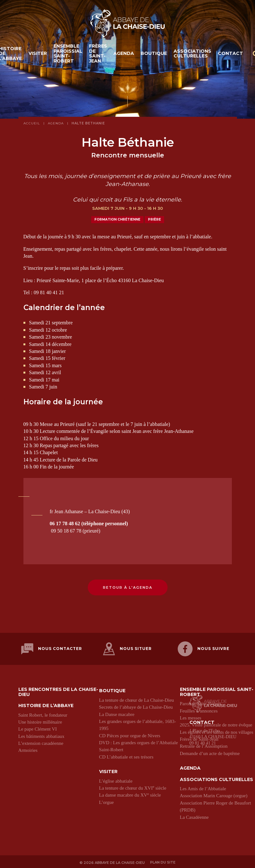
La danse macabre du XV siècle (130, 794)
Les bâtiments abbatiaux (41, 735)
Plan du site (163, 861)
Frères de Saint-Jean (98, 54)
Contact (230, 54)
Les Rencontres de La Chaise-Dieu (58, 691)
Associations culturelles (192, 54)
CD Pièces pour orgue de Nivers (130, 734)
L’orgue (107, 801)
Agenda (124, 54)
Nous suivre (204, 648)
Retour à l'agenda (128, 587)
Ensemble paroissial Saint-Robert (68, 54)
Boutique (154, 54)
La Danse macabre (117, 713)
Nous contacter (52, 648)
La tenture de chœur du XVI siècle (133, 786)
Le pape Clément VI (38, 728)
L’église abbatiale (116, 779)
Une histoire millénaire (40, 720)
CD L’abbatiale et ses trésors (126, 755)
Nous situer (127, 648)
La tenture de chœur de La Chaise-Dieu (137, 699)
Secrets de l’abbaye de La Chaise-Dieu (136, 706)
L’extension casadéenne (41, 742)
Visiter (38, 54)
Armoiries (28, 749)
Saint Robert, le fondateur (43, 713)
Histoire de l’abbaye (46, 704)
